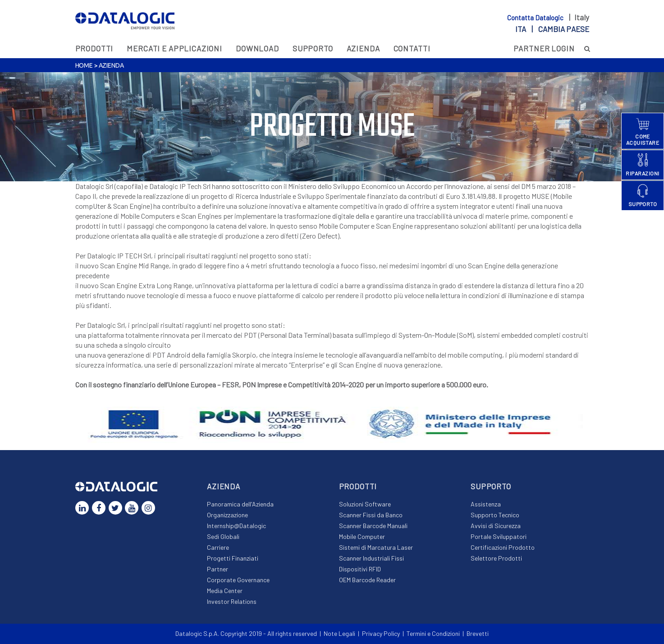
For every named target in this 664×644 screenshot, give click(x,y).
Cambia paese (564, 29)
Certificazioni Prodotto (503, 547)
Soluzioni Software (365, 504)
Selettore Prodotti (496, 558)
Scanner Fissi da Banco (371, 515)
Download (257, 48)
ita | (552, 29)
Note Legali (339, 633)
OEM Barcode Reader (367, 580)
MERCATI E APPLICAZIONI (174, 48)
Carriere (218, 547)
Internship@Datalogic (236, 526)
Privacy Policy (381, 633)
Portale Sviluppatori (499, 536)
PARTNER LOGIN (544, 48)
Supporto (313, 48)
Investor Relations (232, 601)
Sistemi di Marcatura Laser (376, 547)
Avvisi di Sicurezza (496, 526)
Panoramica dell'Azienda (240, 504)
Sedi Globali (223, 536)
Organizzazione (227, 515)
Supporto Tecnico (495, 515)
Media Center (225, 591)
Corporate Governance (238, 580)
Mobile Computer (362, 536)
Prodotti (94, 48)
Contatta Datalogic (536, 18)
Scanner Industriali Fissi (371, 558)
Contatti (412, 48)
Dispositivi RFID (360, 569)
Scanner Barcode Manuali (373, 526)
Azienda (363, 48)
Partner (218, 569)
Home (84, 65)
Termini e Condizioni (433, 633)
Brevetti (478, 633)
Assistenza (486, 504)
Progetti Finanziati (233, 558)
